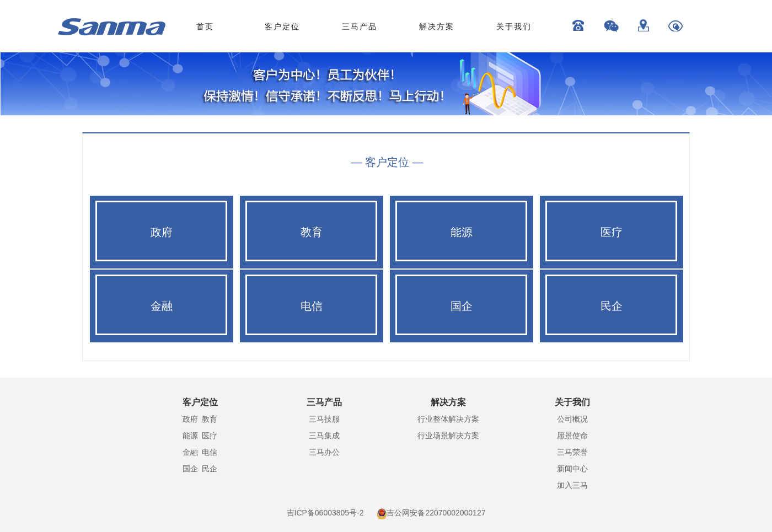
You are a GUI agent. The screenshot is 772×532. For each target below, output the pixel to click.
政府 (190, 419)
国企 (190, 469)
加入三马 (572, 485)
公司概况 (572, 419)
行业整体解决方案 (448, 419)
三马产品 (360, 26)
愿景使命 (572, 436)
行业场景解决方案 (448, 436)
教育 (210, 419)
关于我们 (514, 26)
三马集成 (324, 436)
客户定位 (282, 26)
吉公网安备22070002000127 (436, 513)
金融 (190, 452)
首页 (205, 26)
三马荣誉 (572, 452)
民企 (210, 469)
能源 (190, 436)
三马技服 (324, 419)
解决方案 (437, 26)
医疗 (210, 436)
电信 (210, 452)
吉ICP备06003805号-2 (325, 513)
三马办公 (324, 452)
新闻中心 (572, 469)
